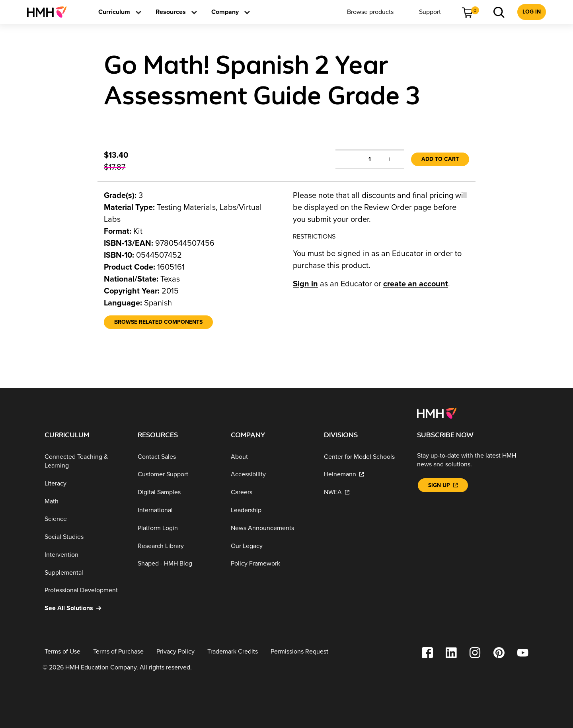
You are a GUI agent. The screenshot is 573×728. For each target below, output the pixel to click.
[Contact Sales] (178, 457)
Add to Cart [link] (440, 159)
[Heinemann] (364, 475)
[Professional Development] (85, 590)
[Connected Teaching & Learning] (85, 461)
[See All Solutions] (85, 608)
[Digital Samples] (178, 492)
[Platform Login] (178, 528)
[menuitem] (50, 12)
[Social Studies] (85, 537)
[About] (271, 457)
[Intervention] (85, 555)
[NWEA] (364, 492)
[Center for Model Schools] (364, 457)
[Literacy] (85, 484)
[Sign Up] (443, 485)
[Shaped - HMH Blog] (178, 564)
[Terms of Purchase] (118, 652)
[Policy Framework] (271, 564)
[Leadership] (271, 510)
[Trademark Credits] (233, 652)
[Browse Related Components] (158, 322)
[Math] (85, 501)
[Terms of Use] (62, 652)
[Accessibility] (271, 475)
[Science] (85, 519)
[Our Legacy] (271, 546)
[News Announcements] (271, 528)
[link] (50, 12)
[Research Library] (178, 546)
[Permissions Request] (299, 652)
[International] (178, 510)
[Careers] (271, 492)
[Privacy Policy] (175, 652)
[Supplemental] (85, 573)
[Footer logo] (437, 413)
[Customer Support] (178, 475)
